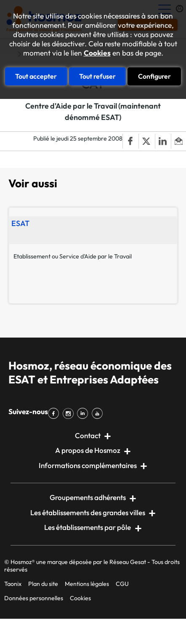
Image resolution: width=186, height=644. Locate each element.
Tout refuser (97, 76)
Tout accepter (36, 76)
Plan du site (43, 584)
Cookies (97, 53)
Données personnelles (34, 598)
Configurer (154, 76)
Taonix (13, 584)
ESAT (20, 223)
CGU (122, 584)
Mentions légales (87, 584)
